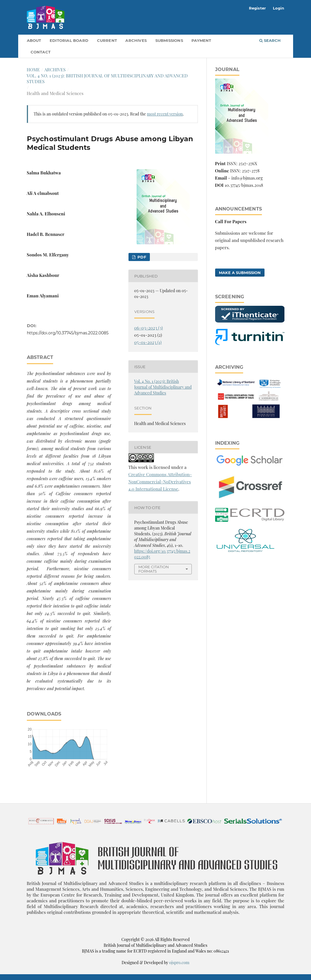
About (34, 40)
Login (279, 8)
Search (270, 40)
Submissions (169, 40)
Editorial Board (69, 40)
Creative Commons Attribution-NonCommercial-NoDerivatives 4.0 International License (160, 482)
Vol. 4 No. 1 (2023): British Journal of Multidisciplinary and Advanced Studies (107, 79)
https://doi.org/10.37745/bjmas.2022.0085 (68, 333)
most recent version (165, 114)
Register (258, 8)
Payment (201, 40)
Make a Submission (240, 273)
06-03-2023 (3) (149, 328)
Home (33, 70)
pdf (141, 257)
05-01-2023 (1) (148, 342)
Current (107, 40)
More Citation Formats (154, 569)
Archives (136, 40)
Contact (41, 52)
